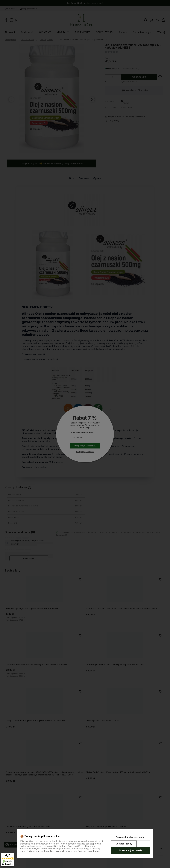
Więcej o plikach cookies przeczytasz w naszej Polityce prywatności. (64, 851)
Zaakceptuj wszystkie (130, 850)
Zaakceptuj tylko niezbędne (130, 837)
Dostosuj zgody (124, 844)
